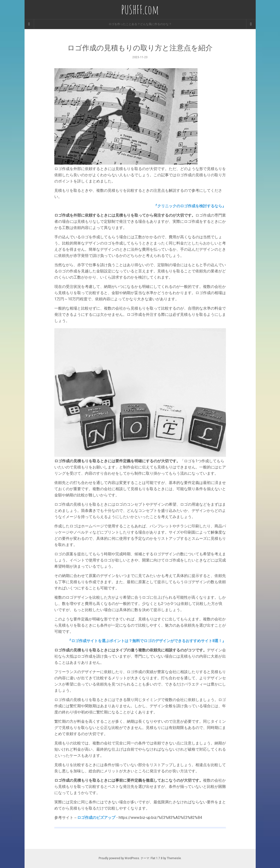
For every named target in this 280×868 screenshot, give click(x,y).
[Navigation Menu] (251, 24)
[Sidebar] (29, 24)
